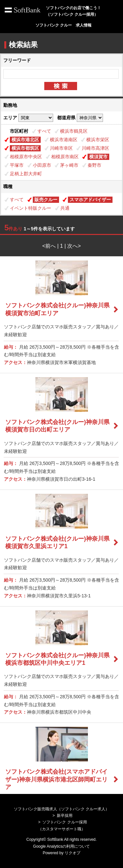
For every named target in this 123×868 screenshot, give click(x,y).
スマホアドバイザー (90, 200)
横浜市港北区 (25, 140)
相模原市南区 (65, 157)
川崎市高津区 (95, 148)
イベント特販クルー (31, 208)
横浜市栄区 (98, 140)
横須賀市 (98, 157)
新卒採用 (65, 816)
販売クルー (46, 200)
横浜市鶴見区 (74, 131)
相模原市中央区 (26, 157)
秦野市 (94, 165)
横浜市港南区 (64, 140)
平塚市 (17, 165)
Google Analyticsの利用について (61, 846)
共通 (65, 208)
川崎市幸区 (61, 148)
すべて (44, 131)
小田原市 (42, 165)
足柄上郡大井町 (26, 174)
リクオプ (72, 853)
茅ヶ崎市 (69, 165)
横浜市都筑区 (25, 148)
